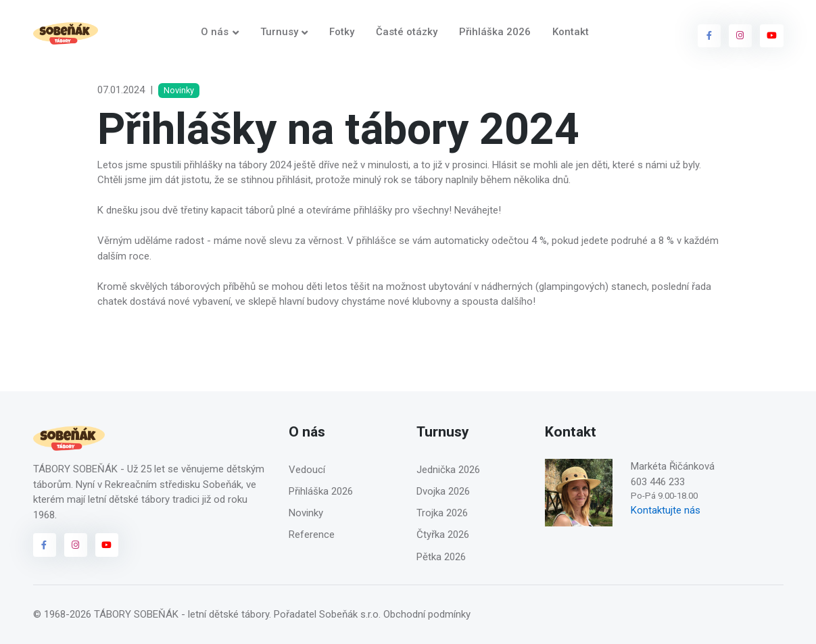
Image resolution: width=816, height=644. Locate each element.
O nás (215, 32)
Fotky (342, 32)
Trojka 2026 (442, 513)
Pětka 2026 (441, 557)
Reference (312, 535)
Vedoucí (307, 470)
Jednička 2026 (448, 470)
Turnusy (279, 32)
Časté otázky (407, 32)
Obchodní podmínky (427, 614)
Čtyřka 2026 (443, 535)
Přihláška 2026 (495, 32)
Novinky (306, 513)
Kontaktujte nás (666, 510)
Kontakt (571, 32)
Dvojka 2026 (443, 491)
